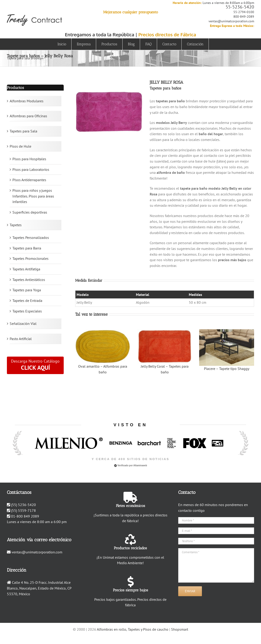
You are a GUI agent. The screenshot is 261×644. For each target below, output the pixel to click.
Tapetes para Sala (23, 131)
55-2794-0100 (244, 12)
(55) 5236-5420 (23, 505)
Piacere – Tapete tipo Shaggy (227, 369)
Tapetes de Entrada (27, 301)
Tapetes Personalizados (31, 238)
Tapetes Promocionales (30, 258)
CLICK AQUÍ (35, 368)
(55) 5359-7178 (23, 510)
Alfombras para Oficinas (28, 116)
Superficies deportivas (30, 212)
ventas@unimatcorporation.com (231, 21)
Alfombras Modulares (27, 101)
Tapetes (16, 225)
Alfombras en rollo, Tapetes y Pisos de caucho (133, 629)
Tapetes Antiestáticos (29, 280)
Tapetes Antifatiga (26, 269)
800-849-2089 (244, 17)
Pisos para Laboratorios (31, 169)
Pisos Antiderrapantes (29, 180)
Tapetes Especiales (27, 311)
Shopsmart (180, 629)
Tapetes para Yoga (27, 290)
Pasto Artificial (21, 339)
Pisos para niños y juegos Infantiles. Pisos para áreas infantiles (33, 196)
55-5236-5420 (240, 7)
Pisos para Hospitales (29, 159)
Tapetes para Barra (27, 248)
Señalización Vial (23, 323)
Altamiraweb (140, 465)
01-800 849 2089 (25, 516)
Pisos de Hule (20, 146)
